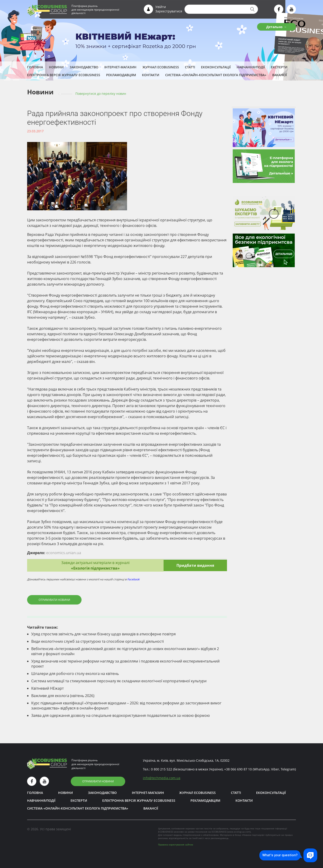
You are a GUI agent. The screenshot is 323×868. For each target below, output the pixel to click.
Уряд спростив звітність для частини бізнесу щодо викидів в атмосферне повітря (103, 634)
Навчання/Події (251, 67)
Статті (190, 67)
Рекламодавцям (121, 75)
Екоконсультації (216, 67)
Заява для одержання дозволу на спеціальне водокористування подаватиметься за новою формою (120, 715)
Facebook (133, 579)
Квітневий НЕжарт (47, 688)
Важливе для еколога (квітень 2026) (63, 696)
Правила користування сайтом (176, 845)
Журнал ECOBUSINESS (161, 67)
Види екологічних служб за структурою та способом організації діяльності (98, 641)
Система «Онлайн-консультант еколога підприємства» (216, 75)
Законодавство (84, 67)
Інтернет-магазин (120, 67)
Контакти (151, 75)
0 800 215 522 (161, 769)
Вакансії (280, 75)
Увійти (161, 7)
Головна (35, 67)
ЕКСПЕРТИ (279, 67)
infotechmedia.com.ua (162, 778)
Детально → (276, 27)
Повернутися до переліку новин (101, 94)
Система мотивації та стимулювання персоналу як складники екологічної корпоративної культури (119, 681)
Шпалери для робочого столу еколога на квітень (75, 674)
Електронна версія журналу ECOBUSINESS (64, 75)
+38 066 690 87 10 (238, 769)
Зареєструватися (169, 11)
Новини (56, 67)
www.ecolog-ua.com (239, 832)
